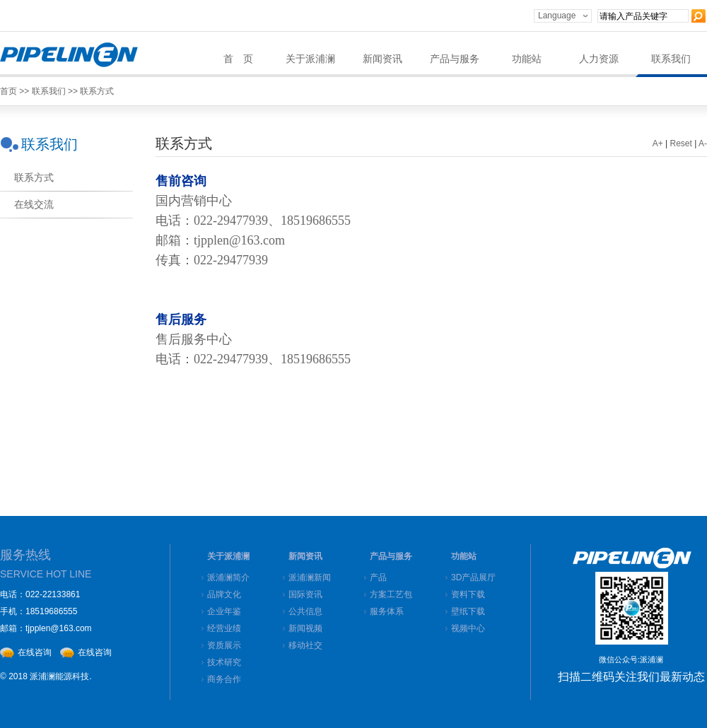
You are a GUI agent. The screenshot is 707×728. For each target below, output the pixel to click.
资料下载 (468, 594)
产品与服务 (455, 59)
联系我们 (671, 59)
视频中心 (468, 628)
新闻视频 (305, 628)
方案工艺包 (391, 594)
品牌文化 (224, 594)
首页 (8, 91)
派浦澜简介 (228, 577)
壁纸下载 (468, 611)
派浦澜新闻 (310, 577)
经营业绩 (224, 628)
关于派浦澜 (310, 59)
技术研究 (224, 662)
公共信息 (305, 611)
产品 (378, 577)
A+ (658, 143)
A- (703, 143)
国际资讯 (305, 594)
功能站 (527, 59)
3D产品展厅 (473, 577)
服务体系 (387, 611)
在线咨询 (35, 652)
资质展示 (224, 645)
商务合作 (224, 679)
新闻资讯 (382, 59)
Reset (681, 143)
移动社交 (305, 645)
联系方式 (97, 91)
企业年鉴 (224, 611)
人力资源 (599, 59)
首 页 (238, 59)
